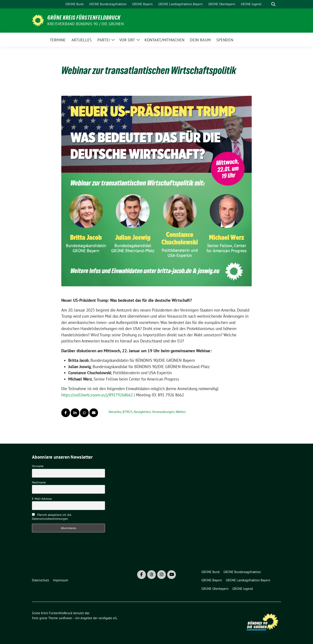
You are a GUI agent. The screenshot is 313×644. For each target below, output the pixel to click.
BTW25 (127, 412)
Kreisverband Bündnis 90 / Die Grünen (86, 24)
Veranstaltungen (163, 412)
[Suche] (267, 4)
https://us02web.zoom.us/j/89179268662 (97, 395)
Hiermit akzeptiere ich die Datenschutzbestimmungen (52, 517)
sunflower (66, 618)
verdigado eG (108, 618)
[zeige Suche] (273, 4)
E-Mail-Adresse (42, 499)
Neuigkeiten (142, 412)
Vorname (38, 466)
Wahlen (181, 412)
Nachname (39, 482)
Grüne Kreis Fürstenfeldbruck (84, 18)
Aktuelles (115, 412)
